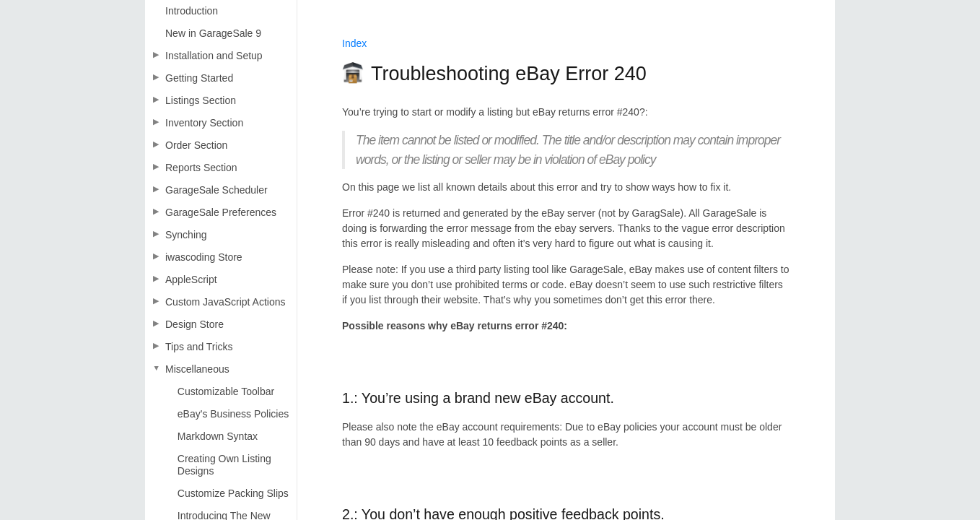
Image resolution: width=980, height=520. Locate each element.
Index (354, 43)
